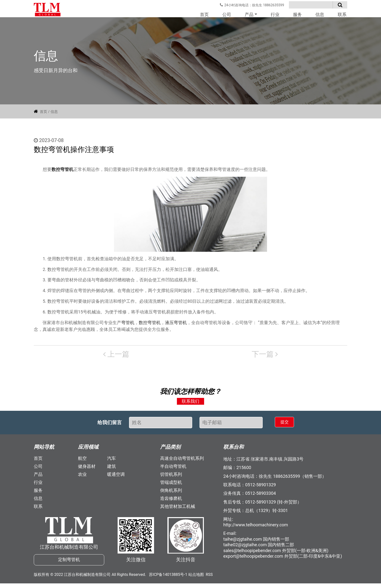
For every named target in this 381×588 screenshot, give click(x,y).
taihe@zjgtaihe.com (243, 541)
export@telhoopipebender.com (253, 558)
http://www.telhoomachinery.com (256, 527)
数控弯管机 (62, 172)
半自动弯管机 (173, 468)
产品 (249, 14)
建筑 (112, 468)
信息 (320, 14)
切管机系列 (171, 476)
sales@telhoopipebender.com (252, 553)
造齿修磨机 (171, 500)
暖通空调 (116, 476)
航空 (82, 460)
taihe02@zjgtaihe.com (245, 547)
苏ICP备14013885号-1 (168, 579)
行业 (275, 14)
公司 (227, 14)
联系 (342, 14)
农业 (82, 476)
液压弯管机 (176, 325)
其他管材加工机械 (178, 508)
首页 (204, 14)
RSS (209, 579)
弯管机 (128, 325)
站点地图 (196, 579)
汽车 (112, 460)
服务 (297, 14)
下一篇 (215, 357)
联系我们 (190, 404)
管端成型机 (171, 484)
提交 (279, 425)
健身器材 (87, 468)
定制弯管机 (69, 563)
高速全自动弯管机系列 (182, 460)
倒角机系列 (171, 492)
